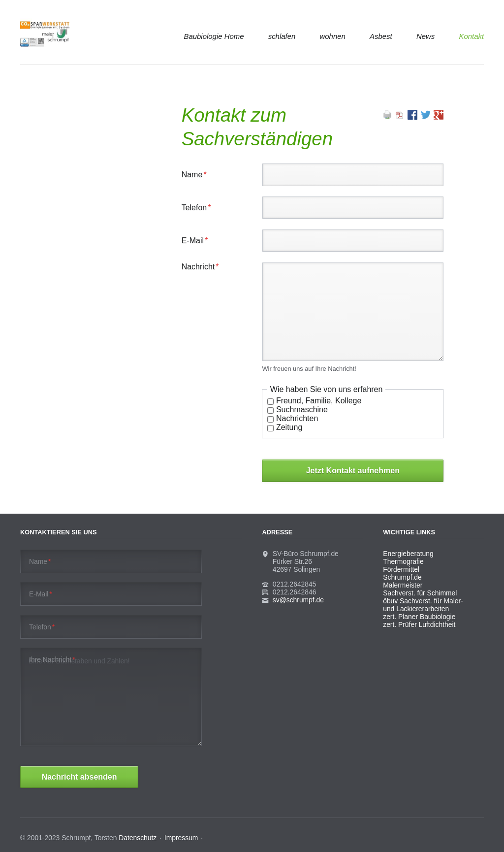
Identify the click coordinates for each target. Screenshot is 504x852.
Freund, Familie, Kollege (319, 401)
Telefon (198, 208)
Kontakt (471, 36)
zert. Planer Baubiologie (419, 617)
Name (198, 175)
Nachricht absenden (79, 777)
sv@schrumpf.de (298, 600)
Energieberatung (408, 554)
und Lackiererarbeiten (416, 609)
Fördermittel (401, 569)
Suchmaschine (302, 410)
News (425, 36)
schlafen (282, 36)
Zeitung (289, 427)
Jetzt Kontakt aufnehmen (353, 471)
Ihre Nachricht (52, 659)
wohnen (333, 36)
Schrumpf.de (402, 577)
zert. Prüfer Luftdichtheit (419, 624)
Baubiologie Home (214, 36)
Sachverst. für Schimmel (420, 593)
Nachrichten (297, 418)
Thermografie (403, 561)
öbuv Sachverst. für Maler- (423, 601)
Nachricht (200, 267)
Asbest (381, 36)
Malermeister (403, 585)
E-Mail (198, 241)
